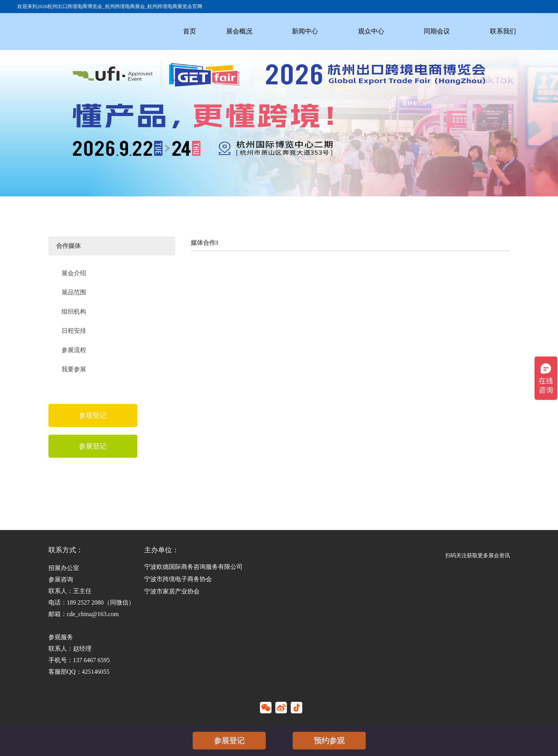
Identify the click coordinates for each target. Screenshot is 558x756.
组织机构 (74, 312)
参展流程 (74, 350)
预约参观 (329, 741)
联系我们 (502, 31)
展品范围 (74, 292)
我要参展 (74, 369)
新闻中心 (305, 31)
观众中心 (370, 31)
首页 (190, 31)
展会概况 (239, 31)
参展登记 (229, 741)
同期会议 (436, 31)
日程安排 (74, 331)
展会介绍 (74, 273)
